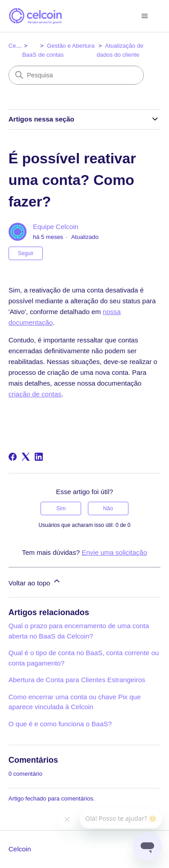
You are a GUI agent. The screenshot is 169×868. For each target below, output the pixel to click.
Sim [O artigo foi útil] (61, 508)
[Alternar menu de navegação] (144, 16)
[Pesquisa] (76, 75)
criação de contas (35, 394)
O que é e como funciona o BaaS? (60, 724)
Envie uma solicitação (114, 552)
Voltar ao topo (35, 582)
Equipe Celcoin (56, 227)
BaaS (29, 55)
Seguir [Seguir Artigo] (26, 253)
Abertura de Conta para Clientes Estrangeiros (77, 680)
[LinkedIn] (39, 457)
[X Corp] (26, 457)
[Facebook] (13, 457)
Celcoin (18, 46)
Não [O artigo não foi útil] (108, 508)
